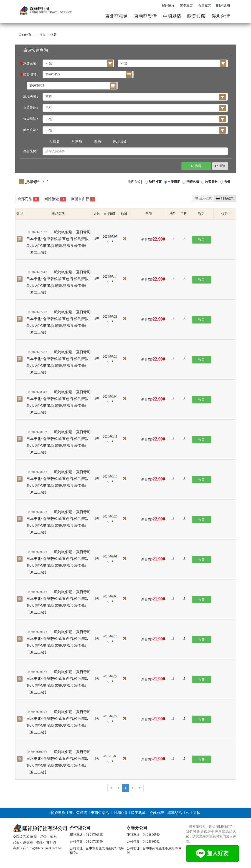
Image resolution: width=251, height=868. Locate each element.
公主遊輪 (193, 813)
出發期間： (31, 74)
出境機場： (31, 97)
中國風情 (172, 16)
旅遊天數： (31, 108)
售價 (227, 182)
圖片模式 (203, 198)
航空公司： (31, 130)
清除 (220, 166)
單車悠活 (175, 813)
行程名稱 (193, 182)
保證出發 (120, 141)
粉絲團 (223, 6)
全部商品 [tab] (28, 199)
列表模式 (225, 198)
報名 (201, 240)
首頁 (42, 35)
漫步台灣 (221, 16)
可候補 (77, 141)
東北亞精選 (117, 16)
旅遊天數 (211, 182)
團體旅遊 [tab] (55, 199)
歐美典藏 (196, 16)
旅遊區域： (31, 63)
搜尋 (196, 166)
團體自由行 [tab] (83, 199)
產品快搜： (31, 151)
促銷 (97, 141)
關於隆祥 (168, 6)
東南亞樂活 (145, 16)
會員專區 (205, 6)
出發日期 (174, 182)
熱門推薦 (155, 182)
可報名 (55, 141)
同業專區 (186, 6)
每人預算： (31, 119)
